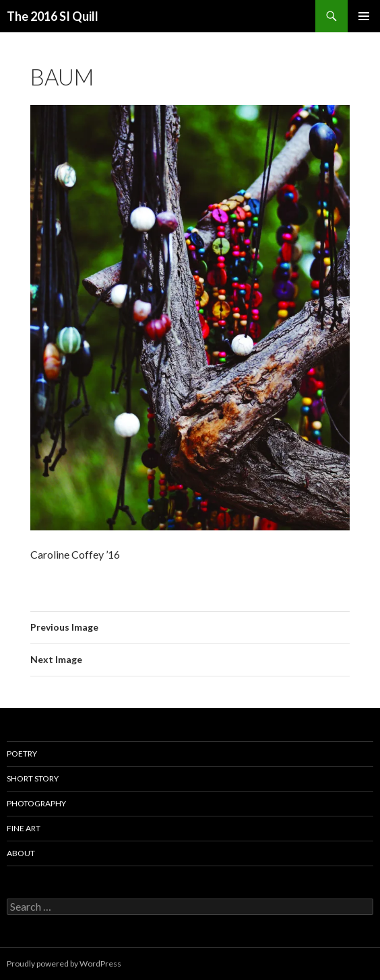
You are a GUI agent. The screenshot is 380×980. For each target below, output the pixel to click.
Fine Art (24, 828)
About (21, 853)
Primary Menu (364, 16)
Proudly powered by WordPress (64, 964)
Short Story (33, 778)
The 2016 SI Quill (53, 16)
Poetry (22, 754)
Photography (36, 803)
